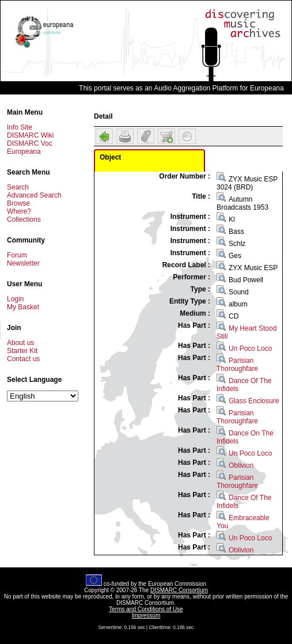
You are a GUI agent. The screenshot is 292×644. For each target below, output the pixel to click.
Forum (17, 255)
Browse (18, 203)
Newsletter (23, 263)
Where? (19, 211)
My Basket (23, 307)
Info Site (20, 127)
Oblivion (241, 465)
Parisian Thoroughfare (237, 365)
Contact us (23, 359)
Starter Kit (22, 351)
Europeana (24, 151)
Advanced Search (34, 195)
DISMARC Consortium (179, 590)
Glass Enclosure (254, 401)
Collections (24, 219)
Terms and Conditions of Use (146, 609)
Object (110, 157)
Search (18, 187)
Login (15, 299)
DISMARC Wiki (30, 135)
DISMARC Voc (30, 143)
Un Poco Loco (250, 348)
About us (20, 343)
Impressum (146, 615)
